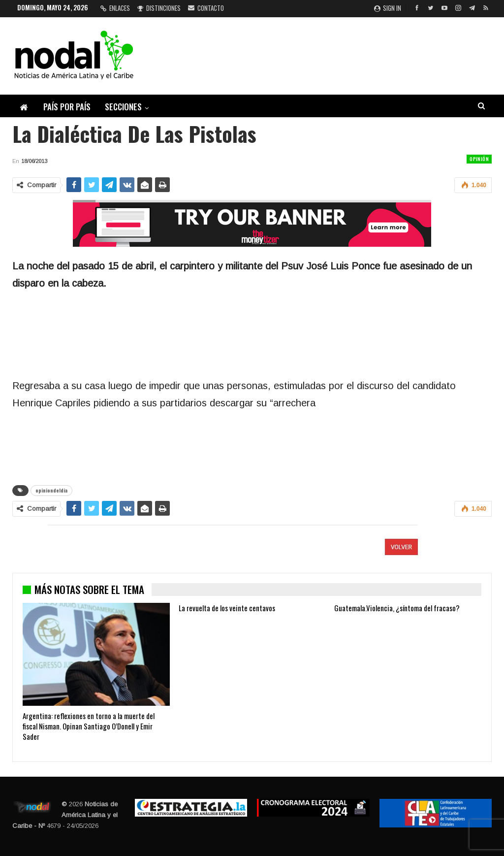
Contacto (206, 8)
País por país (67, 107)
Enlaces (115, 8)
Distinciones (159, 8)
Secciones (123, 107)
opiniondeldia (51, 490)
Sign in (388, 8)
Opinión (479, 159)
